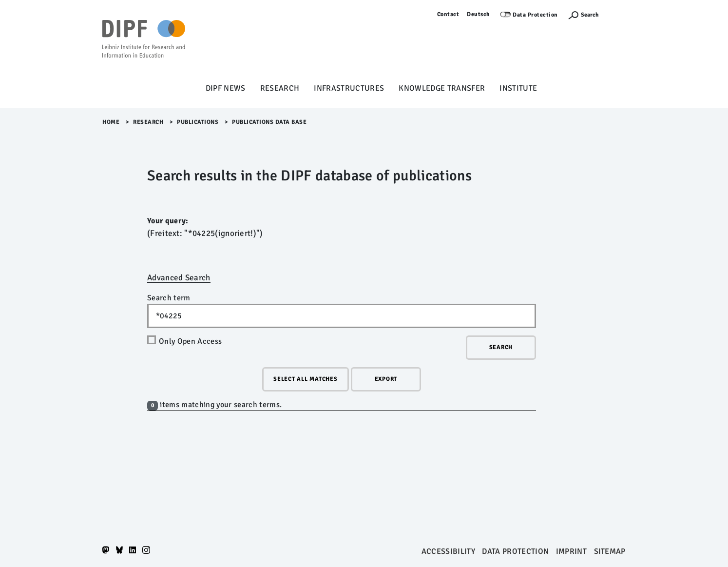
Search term (169, 298)
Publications (198, 122)
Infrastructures (349, 88)
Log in (617, 14)
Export (386, 379)
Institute (518, 88)
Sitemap (610, 551)
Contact (448, 14)
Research (280, 88)
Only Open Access (190, 341)
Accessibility (448, 551)
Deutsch (479, 14)
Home (111, 122)
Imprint (571, 551)
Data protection (515, 551)
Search (590, 15)
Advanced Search (179, 278)
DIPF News (226, 88)
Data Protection (535, 15)
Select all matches (306, 379)
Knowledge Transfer (442, 88)
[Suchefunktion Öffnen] (583, 15)
